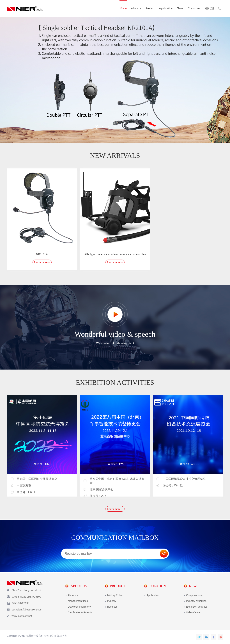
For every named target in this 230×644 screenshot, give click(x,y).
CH (212, 8)
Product (150, 8)
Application (166, 8)
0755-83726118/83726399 (26, 597)
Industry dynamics (196, 601)
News (180, 8)
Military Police (115, 595)
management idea (78, 601)
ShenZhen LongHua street (26, 590)
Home (123, 8)
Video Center (193, 612)
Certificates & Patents (80, 612)
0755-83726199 (20, 603)
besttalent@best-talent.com (27, 610)
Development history (79, 607)
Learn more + (42, 262)
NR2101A (42, 254)
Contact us (194, 8)
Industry (112, 601)
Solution (158, 586)
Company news (195, 595)
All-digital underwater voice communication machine (115, 254)
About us (136, 8)
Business (112, 607)
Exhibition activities (197, 607)
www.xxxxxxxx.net (22, 616)
